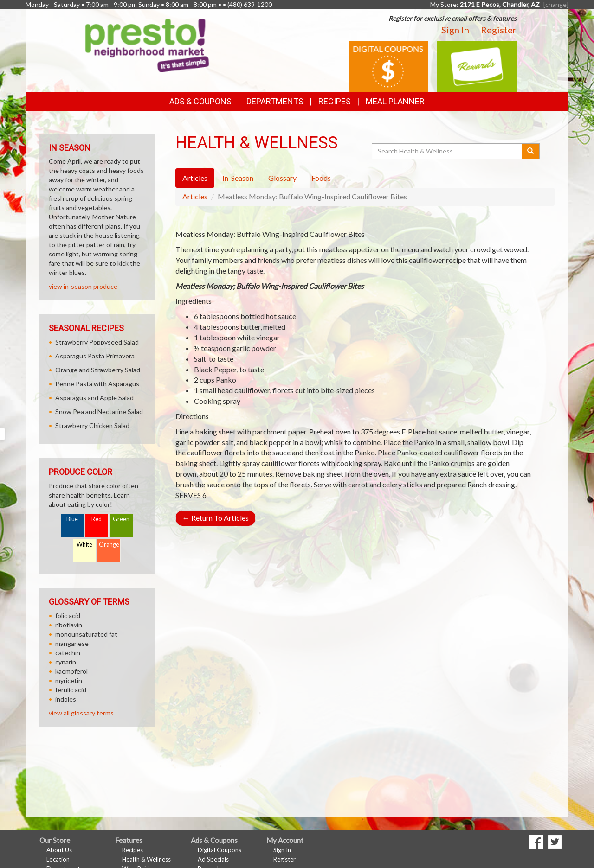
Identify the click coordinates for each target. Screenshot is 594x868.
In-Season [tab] (238, 178)
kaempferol (71, 671)
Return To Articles (216, 518)
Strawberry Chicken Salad (92, 425)
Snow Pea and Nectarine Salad (99, 412)
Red (97, 519)
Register (499, 30)
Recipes (335, 101)
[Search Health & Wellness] (447, 151)
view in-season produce (83, 286)
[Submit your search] (531, 151)
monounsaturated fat (86, 634)
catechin (68, 653)
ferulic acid (71, 690)
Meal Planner (395, 101)
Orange (109, 545)
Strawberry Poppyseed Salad (97, 342)
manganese (72, 643)
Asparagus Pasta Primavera (95, 356)
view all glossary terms (81, 713)
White (84, 545)
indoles (66, 699)
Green (121, 519)
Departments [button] (275, 101)
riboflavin (69, 625)
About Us (59, 850)
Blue (72, 519)
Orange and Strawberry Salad (98, 370)
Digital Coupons (220, 850)
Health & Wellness (146, 859)
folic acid (68, 616)
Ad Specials (213, 859)
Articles (195, 196)
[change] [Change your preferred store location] (556, 4)
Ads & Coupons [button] (200, 101)
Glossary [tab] (282, 178)
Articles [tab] (195, 178)
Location (58, 859)
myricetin (69, 680)
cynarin (66, 662)
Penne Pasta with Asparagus (97, 384)
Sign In (455, 30)
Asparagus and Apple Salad (94, 398)
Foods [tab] (321, 178)
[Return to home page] (147, 44)
